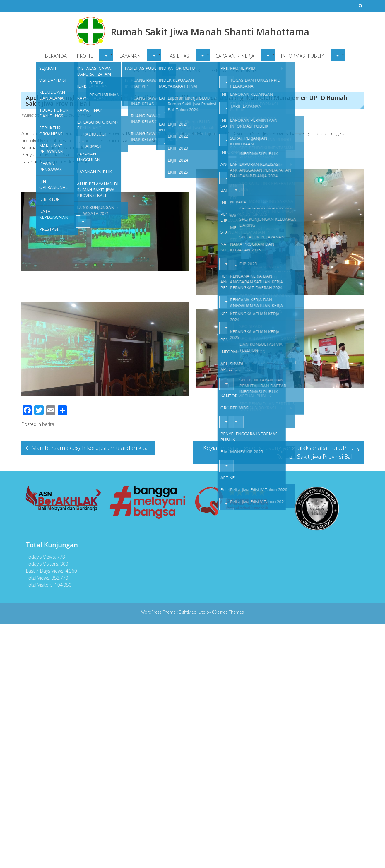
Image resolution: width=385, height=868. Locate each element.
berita (48, 424)
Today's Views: (40, 557)
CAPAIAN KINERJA (235, 56)
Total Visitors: (38, 585)
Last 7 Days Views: (44, 571)
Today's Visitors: (41, 564)
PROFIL (85, 56)
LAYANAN (130, 56)
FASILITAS (178, 56)
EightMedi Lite (193, 612)
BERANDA (56, 56)
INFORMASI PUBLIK (302, 56)
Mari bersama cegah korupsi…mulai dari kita (90, 448)
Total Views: (37, 578)
